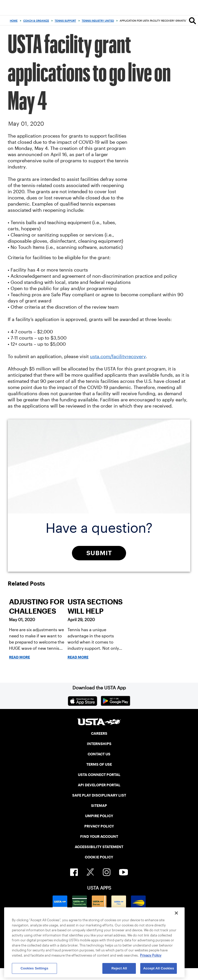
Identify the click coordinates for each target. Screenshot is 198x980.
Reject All (119, 968)
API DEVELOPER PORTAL (99, 785)
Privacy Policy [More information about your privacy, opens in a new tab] (151, 955)
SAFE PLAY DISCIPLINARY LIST (99, 795)
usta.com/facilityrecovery (118, 357)
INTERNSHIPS (99, 744)
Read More (19, 657)
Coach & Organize (36, 21)
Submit (99, 553)
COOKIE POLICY (99, 857)
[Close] (176, 913)
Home (14, 21)
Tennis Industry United (98, 21)
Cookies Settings (35, 968)
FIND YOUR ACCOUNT (99, 837)
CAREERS (99, 733)
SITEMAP (99, 806)
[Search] (192, 21)
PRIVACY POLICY (99, 826)
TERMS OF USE (99, 764)
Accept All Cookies (159, 968)
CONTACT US (99, 754)
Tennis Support (65, 21)
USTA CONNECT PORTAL (99, 775)
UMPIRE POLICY (99, 816)
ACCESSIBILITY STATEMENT (99, 847)
